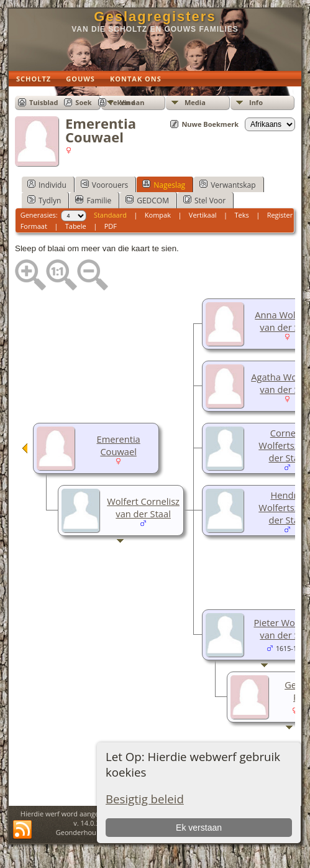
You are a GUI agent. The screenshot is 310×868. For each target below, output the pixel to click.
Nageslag (164, 185)
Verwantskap (227, 185)
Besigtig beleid (145, 799)
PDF (111, 226)
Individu (47, 185)
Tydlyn (44, 200)
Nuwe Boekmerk (210, 124)
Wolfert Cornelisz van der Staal (143, 507)
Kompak (158, 215)
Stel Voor (204, 200)
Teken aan (127, 102)
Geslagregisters (155, 16)
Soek (83, 102)
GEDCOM (147, 200)
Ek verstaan (199, 828)
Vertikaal (203, 215)
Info (256, 102)
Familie (93, 200)
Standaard (110, 215)
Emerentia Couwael (119, 445)
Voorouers (104, 185)
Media (195, 102)
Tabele (76, 226)
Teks (241, 215)
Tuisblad (43, 102)
